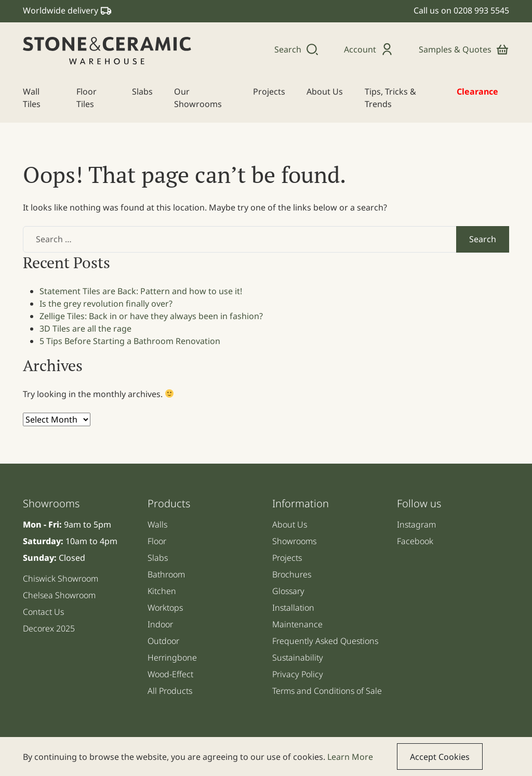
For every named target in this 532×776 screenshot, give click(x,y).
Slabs (158, 558)
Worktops (165, 608)
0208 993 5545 (481, 10)
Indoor (160, 624)
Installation (293, 608)
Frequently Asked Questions (325, 641)
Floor (157, 541)
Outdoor (163, 641)
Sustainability (298, 657)
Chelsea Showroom (59, 595)
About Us (290, 524)
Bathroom (166, 574)
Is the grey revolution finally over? (106, 304)
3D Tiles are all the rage (85, 328)
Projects (287, 558)
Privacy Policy (298, 674)
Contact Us (43, 612)
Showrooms (294, 541)
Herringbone (172, 657)
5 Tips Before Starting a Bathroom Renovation (130, 341)
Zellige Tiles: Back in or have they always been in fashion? (151, 316)
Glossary (288, 591)
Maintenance (297, 624)
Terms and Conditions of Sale (327, 691)
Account (369, 49)
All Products (170, 691)
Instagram (416, 524)
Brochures (292, 574)
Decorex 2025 (49, 628)
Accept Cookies (440, 757)
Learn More (350, 757)
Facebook (415, 541)
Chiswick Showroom (61, 578)
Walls (157, 524)
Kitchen (162, 591)
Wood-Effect (170, 674)
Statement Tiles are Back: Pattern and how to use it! (141, 291)
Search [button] (297, 49)
